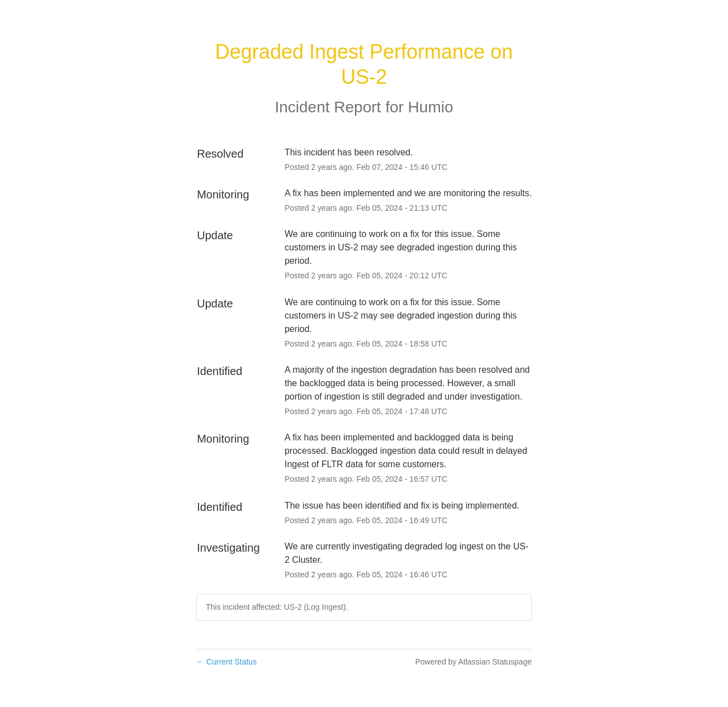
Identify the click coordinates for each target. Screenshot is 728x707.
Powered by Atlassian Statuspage (473, 662)
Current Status (226, 662)
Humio (431, 107)
